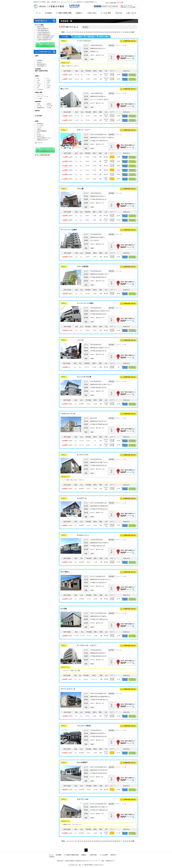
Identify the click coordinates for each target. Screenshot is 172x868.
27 (112, 32)
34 (126, 32)
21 (100, 32)
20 (98, 32)
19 (96, 32)
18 (94, 32)
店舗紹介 (84, 855)
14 (86, 32)
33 (124, 32)
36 (130, 32)
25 (108, 32)
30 (118, 32)
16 (90, 32)
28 (114, 32)
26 (110, 32)
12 (82, 32)
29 (116, 32)
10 (78, 32)
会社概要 (59, 855)
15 (88, 32)
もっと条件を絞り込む (44, 155)
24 (106, 32)
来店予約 (113, 855)
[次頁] (133, 32)
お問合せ (52, 857)
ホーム (51, 855)
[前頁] (63, 32)
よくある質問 (104, 855)
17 (92, 32)
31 (120, 32)
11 (80, 32)
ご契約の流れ (93, 855)
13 (84, 32)
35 (128, 32)
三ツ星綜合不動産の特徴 (71, 855)
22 (102, 32)
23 (104, 32)
